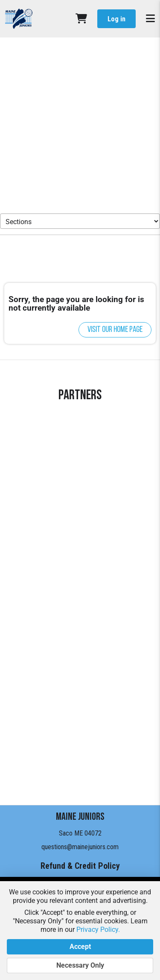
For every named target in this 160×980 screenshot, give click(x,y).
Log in (116, 19)
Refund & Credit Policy (80, 866)
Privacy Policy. (98, 930)
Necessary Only (80, 966)
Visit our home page (115, 330)
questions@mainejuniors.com (80, 847)
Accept (80, 947)
